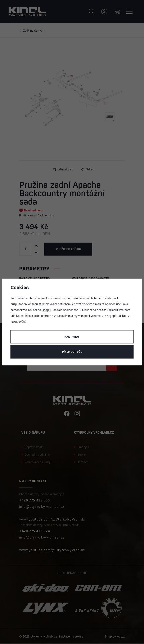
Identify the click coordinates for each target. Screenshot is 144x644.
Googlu (46, 310)
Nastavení (72, 337)
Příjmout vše (72, 352)
